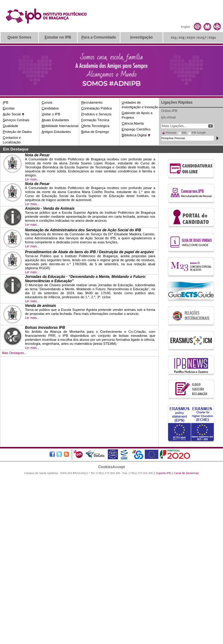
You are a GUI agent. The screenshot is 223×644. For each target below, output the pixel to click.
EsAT (202, 38)
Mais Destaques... (14, 353)
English (185, 27)
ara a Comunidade (99, 37)
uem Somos (19, 37)
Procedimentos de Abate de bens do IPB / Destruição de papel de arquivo (89, 252)
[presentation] (169, 134)
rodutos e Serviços (96, 114)
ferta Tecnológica (95, 126)
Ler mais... (32, 179)
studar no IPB (58, 37)
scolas (9, 108)
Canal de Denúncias (186, 473)
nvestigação (142, 37)
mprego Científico (136, 129)
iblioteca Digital (134, 135)
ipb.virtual (168, 117)
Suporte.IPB (163, 473)
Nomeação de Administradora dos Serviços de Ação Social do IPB (83, 230)
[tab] (169, 134)
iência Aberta (133, 123)
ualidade (10, 126)
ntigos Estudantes (56, 132)
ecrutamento (92, 102)
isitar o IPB (51, 114)
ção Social (12, 114)
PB (6, 102)
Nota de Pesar (37, 155)
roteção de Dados (17, 132)
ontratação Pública (97, 108)
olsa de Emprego (95, 132)
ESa (212, 38)
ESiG (191, 38)
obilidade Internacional (60, 126)
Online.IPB (169, 111)
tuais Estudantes (55, 120)
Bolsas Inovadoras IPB (45, 328)
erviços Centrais (16, 120)
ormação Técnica (95, 120)
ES (174, 38)
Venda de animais (41, 306)
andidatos (50, 108)
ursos (47, 102)
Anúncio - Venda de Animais (50, 208)
